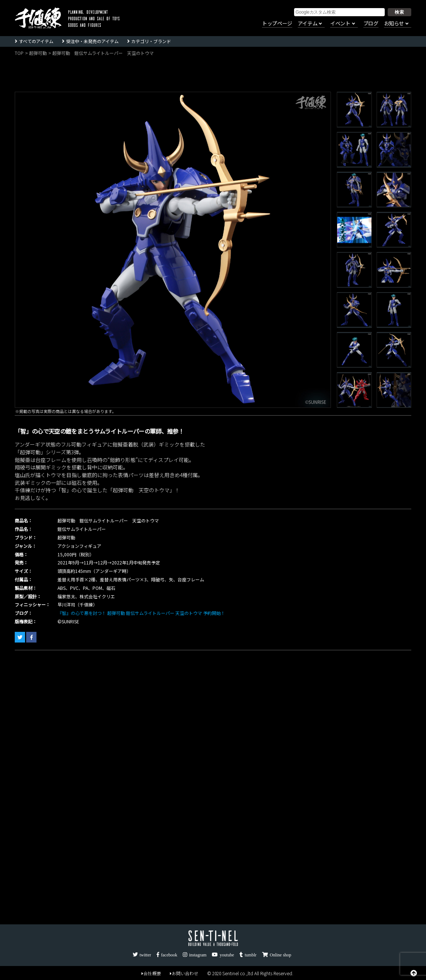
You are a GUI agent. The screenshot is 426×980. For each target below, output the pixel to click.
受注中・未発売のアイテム (92, 41)
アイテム (308, 24)
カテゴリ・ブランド (151, 41)
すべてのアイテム (36, 41)
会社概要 (151, 973)
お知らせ (394, 24)
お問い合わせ (184, 973)
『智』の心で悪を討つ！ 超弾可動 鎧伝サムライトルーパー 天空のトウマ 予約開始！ (141, 613)
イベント (340, 24)
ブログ (371, 24)
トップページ (277, 24)
